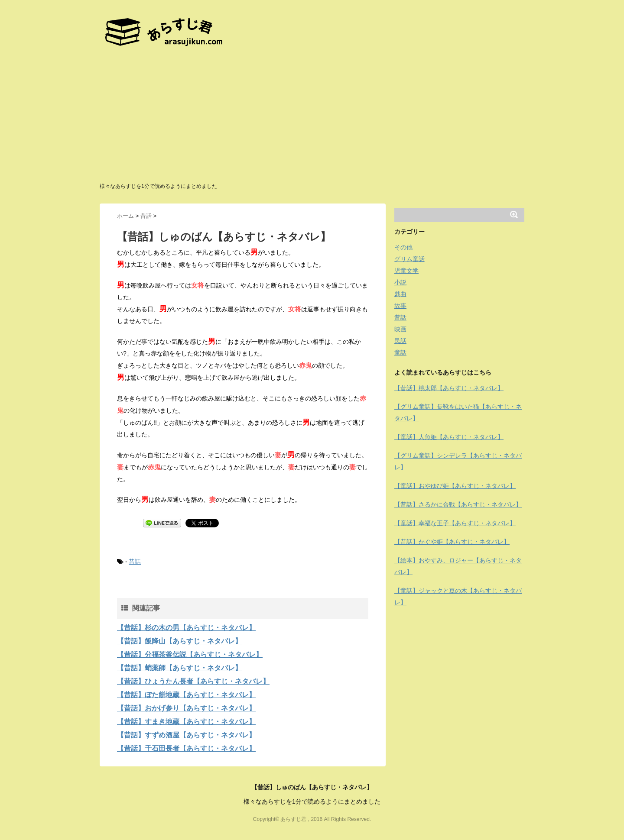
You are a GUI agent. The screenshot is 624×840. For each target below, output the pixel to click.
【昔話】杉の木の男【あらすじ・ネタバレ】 (186, 628)
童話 (400, 352)
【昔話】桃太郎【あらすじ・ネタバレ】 (449, 388)
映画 (400, 329)
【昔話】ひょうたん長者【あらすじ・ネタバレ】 (193, 681)
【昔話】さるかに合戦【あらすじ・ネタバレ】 (458, 504)
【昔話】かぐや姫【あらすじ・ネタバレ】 (452, 542)
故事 (400, 306)
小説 (400, 282)
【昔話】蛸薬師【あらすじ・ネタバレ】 (179, 668)
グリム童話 (409, 259)
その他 (403, 247)
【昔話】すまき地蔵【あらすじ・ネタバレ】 (186, 722)
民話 (400, 341)
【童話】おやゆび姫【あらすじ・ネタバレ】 (455, 486)
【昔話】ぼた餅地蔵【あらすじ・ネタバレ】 (186, 695)
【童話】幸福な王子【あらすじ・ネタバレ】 (455, 523)
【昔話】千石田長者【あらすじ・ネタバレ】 (186, 748)
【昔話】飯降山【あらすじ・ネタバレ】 (179, 641)
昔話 (135, 562)
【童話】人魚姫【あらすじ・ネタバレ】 (449, 437)
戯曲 (400, 294)
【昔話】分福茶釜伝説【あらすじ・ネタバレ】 (190, 654)
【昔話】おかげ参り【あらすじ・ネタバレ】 (186, 708)
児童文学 (406, 271)
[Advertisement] (312, 117)
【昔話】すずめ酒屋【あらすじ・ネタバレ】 (186, 735)
